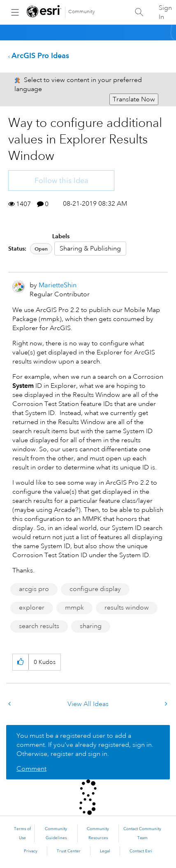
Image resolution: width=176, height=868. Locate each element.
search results (39, 626)
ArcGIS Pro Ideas (40, 55)
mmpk (74, 608)
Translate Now (134, 99)
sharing (91, 626)
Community (82, 12)
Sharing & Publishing (90, 249)
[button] (20, 662)
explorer (32, 608)
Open (41, 249)
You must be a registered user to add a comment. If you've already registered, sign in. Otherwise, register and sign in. (85, 745)
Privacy (31, 851)
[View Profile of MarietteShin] (58, 285)
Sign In (165, 12)
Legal (105, 851)
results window (127, 608)
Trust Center (69, 851)
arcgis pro (34, 589)
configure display (95, 589)
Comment (31, 769)
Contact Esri (141, 851)
